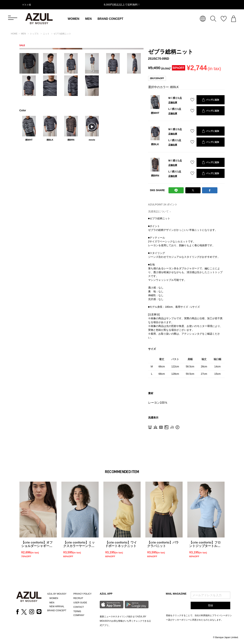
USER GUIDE (80, 603)
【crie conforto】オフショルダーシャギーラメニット (37, 546)
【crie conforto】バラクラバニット (163, 544)
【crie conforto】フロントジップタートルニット (205, 546)
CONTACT (79, 607)
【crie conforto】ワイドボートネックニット (121, 544)
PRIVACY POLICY (82, 594)
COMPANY (79, 615)
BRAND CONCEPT (110, 19)
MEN (88, 19)
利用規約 (206, 615)
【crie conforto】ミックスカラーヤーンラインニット (79, 546)
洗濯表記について (160, 211)
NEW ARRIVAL (57, 606)
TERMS (77, 611)
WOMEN (73, 19)
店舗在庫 (173, 103)
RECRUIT (78, 598)
